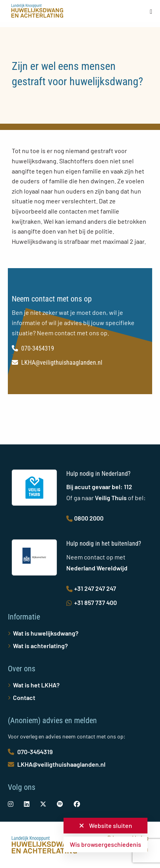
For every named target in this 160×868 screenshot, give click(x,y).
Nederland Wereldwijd (97, 568)
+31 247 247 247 (91, 588)
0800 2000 (85, 518)
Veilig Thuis (111, 498)
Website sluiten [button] (106, 825)
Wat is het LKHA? (36, 685)
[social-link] (11, 804)
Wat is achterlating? (40, 646)
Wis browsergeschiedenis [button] (105, 844)
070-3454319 (33, 348)
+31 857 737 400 (92, 602)
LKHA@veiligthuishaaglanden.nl (57, 363)
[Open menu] (151, 12)
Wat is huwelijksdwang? (46, 633)
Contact (24, 697)
